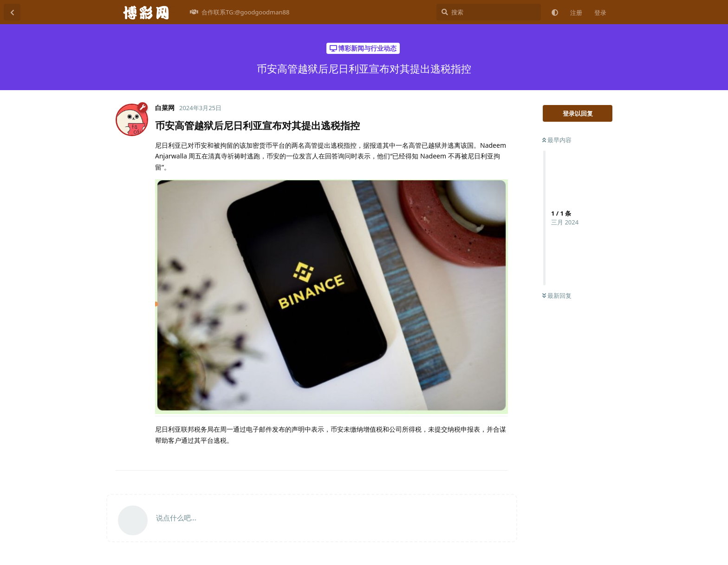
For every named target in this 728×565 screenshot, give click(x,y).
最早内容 (557, 140)
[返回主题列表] (12, 12)
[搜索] (489, 12)
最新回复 (557, 296)
